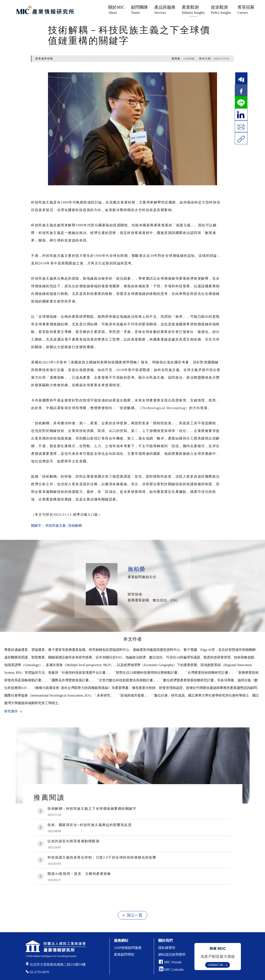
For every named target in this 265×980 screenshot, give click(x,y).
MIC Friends (173, 962)
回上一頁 (135, 915)
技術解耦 (75, 526)
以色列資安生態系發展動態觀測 (73, 841)
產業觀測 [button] (193, 10)
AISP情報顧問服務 (128, 948)
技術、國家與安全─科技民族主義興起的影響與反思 (90, 825)
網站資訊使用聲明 (172, 955)
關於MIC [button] (116, 10)
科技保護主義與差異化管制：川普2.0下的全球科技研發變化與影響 (102, 857)
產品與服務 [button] (165, 10)
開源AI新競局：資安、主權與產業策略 (79, 874)
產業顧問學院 (124, 955)
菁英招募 (246, 10)
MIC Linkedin (171, 970)
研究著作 (11, 711)
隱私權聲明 (167, 948)
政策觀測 (221, 10)
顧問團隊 (139, 10)
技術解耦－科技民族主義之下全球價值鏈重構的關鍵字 (92, 809)
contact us (215, 965)
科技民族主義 (56, 526)
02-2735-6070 (39, 972)
